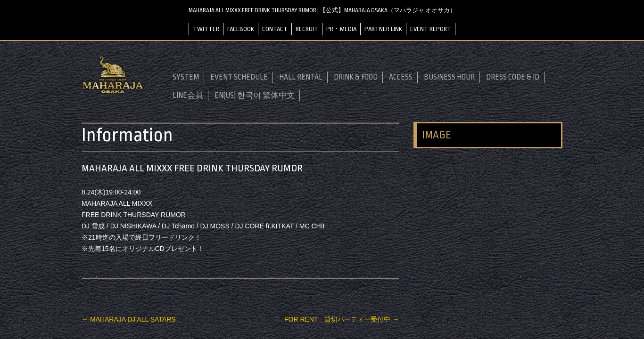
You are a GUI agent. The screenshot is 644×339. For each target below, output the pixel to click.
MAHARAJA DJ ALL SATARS (129, 319)
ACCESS (401, 77)
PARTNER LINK (383, 29)
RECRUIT (307, 29)
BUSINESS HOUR (449, 77)
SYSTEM (186, 77)
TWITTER (206, 29)
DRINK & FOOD (356, 77)
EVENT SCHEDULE (239, 77)
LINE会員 (188, 96)
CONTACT (275, 29)
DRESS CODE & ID (513, 77)
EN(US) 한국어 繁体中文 (255, 96)
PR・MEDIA (341, 29)
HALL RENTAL (301, 77)
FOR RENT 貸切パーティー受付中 (342, 319)
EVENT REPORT (431, 29)
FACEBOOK (241, 29)
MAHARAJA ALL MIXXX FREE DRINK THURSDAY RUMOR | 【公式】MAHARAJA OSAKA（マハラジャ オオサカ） (322, 10)
